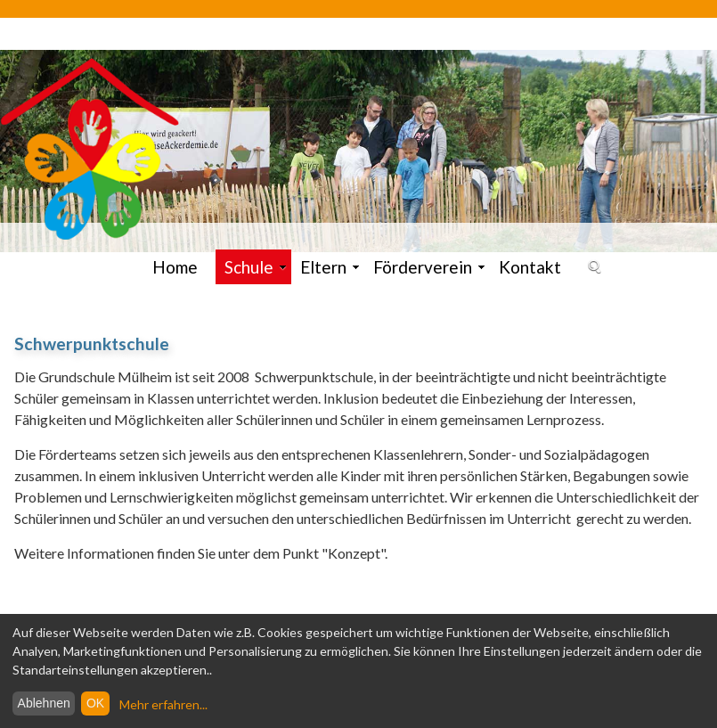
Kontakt (530, 267)
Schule (256, 267)
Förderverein (429, 267)
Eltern (330, 267)
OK (95, 703)
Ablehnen (44, 703)
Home (175, 267)
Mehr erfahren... (163, 704)
